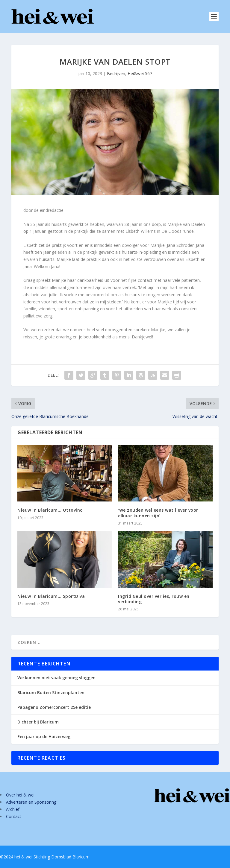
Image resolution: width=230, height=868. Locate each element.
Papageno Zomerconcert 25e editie (54, 707)
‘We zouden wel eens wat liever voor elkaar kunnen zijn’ (158, 513)
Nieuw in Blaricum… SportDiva (51, 596)
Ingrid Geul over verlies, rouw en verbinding (154, 599)
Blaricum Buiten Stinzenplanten (51, 693)
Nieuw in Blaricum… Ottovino (50, 510)
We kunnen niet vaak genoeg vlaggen (56, 678)
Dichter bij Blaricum (38, 722)
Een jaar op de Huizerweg (44, 736)
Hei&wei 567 (140, 73)
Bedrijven (116, 73)
